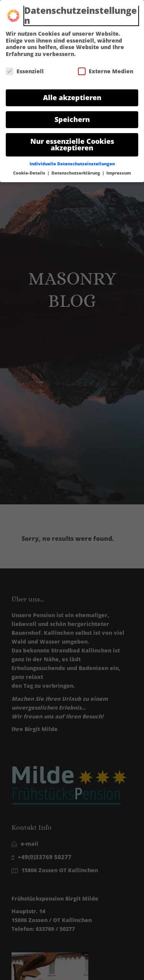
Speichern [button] (72, 115)
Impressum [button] (119, 170)
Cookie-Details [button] (30, 170)
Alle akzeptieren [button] (72, 94)
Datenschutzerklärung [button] (76, 170)
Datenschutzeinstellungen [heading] (80, 12)
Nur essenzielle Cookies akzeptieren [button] (72, 141)
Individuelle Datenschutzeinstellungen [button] (72, 160)
